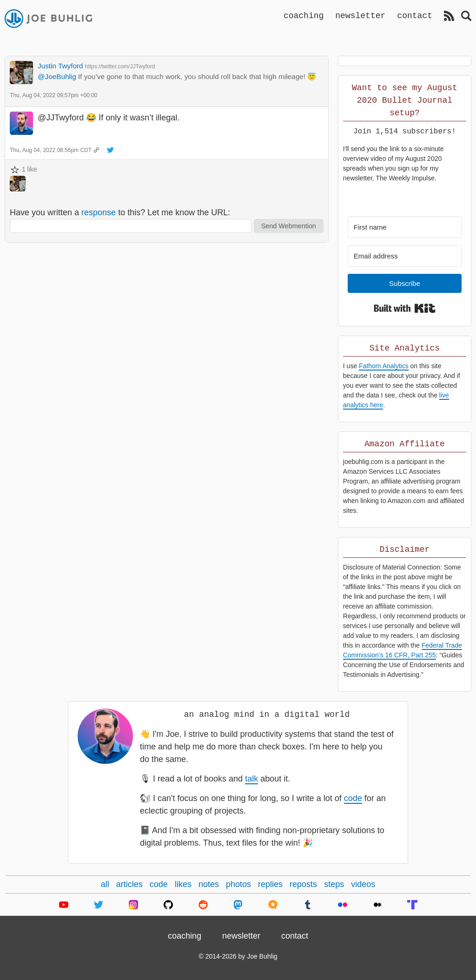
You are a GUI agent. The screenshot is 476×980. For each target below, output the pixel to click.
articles (129, 884)
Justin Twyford (60, 66)
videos (363, 884)
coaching (304, 15)
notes (209, 884)
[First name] (405, 227)
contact (415, 15)
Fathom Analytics (384, 366)
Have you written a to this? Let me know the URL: (120, 212)
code (353, 798)
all (105, 884)
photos (238, 884)
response (99, 212)
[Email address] (405, 256)
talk (251, 779)
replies (270, 884)
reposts (303, 884)
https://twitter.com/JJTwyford (120, 66)
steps (334, 884)
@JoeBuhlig (57, 76)
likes (183, 884)
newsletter (360, 15)
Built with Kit (405, 308)
